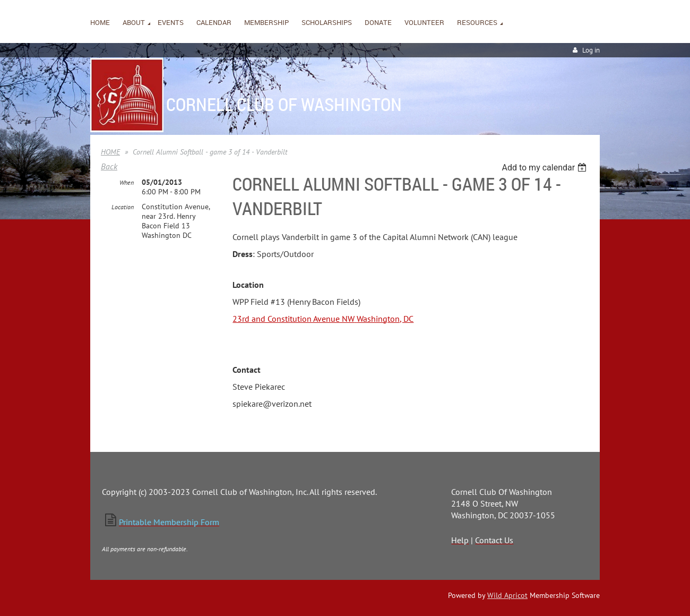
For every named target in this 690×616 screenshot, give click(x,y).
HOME (110, 152)
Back (109, 166)
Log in (591, 50)
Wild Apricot (507, 595)
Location (123, 207)
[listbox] (545, 168)
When (127, 182)
